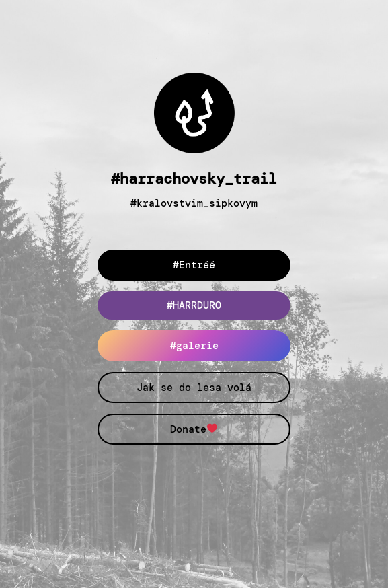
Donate (194, 429)
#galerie (194, 346)
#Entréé (194, 265)
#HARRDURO (194, 305)
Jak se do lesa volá (194, 388)
